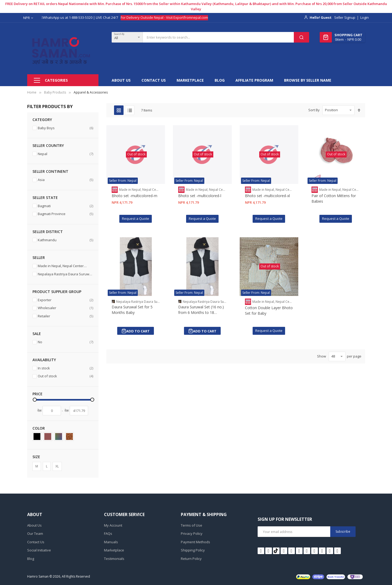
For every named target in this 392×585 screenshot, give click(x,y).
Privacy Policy (192, 533)
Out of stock (65, 376)
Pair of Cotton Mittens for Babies (334, 198)
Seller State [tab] (45, 198)
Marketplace (114, 550)
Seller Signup (345, 17)
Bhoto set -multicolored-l (200, 196)
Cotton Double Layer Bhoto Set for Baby (269, 310)
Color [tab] (39, 428)
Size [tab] (36, 457)
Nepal (65, 154)
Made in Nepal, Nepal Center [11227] (63, 266)
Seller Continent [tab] (50, 171)
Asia (65, 180)
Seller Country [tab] (48, 145)
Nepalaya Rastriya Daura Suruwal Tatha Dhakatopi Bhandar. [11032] (63, 275)
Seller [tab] (39, 257)
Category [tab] (42, 120)
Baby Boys (65, 128)
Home (32, 92)
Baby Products (55, 92)
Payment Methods (195, 542)
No (65, 342)
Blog (31, 559)
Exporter (65, 300)
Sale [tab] (37, 334)
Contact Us (36, 542)
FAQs (108, 533)
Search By (119, 34)
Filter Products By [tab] (50, 106)
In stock (65, 368)
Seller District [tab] (48, 232)
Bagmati (65, 206)
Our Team (35, 533)
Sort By (314, 110)
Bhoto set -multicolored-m (134, 196)
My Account (113, 525)
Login (365, 17)
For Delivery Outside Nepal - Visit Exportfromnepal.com (164, 17)
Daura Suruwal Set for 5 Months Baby (132, 310)
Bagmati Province (65, 214)
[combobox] (218, 37)
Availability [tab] (44, 360)
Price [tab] (37, 394)
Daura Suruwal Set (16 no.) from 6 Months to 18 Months (201, 310)
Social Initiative (39, 550)
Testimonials (114, 559)
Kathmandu (65, 240)
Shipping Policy (193, 550)
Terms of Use (192, 525)
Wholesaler (65, 308)
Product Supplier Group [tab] (57, 292)
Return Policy (191, 559)
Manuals (111, 542)
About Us (34, 525)
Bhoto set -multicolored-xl (267, 196)
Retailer (65, 316)
